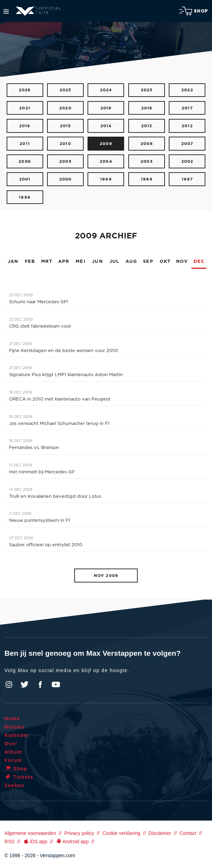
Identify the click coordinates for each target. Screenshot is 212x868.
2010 (65, 144)
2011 (25, 144)
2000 (66, 179)
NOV (182, 262)
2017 (187, 108)
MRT (47, 262)
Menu (6, 12)
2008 (147, 144)
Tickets (19, 777)
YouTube (56, 685)
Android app (72, 842)
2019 (106, 108)
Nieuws (14, 727)
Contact (188, 833)
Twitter (25, 685)
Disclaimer (160, 833)
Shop (194, 11)
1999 (106, 179)
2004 (106, 162)
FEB (30, 262)
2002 (187, 162)
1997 (187, 179)
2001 (25, 179)
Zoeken (14, 785)
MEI (81, 262)
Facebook (40, 685)
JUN (97, 262)
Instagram (9, 685)
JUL (115, 262)
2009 (106, 144)
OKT (165, 262)
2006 (25, 162)
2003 (147, 162)
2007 (187, 144)
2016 (25, 126)
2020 (65, 108)
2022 (187, 90)
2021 (25, 108)
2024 (106, 90)
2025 (66, 90)
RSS (10, 842)
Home (12, 718)
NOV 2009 (106, 576)
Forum (13, 760)
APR (64, 262)
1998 (147, 179)
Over (11, 744)
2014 (106, 126)
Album (13, 752)
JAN (13, 262)
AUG (131, 262)
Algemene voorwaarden (30, 833)
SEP (148, 262)
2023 (147, 90)
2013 (147, 126)
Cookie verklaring (121, 833)
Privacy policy (79, 833)
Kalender (17, 735)
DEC (199, 262)
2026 (25, 90)
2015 (66, 126)
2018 (147, 108)
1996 (25, 197)
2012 (187, 126)
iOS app (35, 842)
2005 (65, 162)
